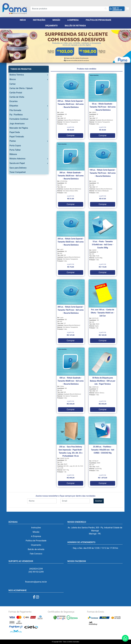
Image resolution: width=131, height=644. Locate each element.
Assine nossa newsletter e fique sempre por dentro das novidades (65, 496)
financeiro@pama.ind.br (36, 582)
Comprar (71, 135)
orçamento (51, 26)
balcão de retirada (75, 26)
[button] (10, 46)
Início (23, 20)
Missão (56, 20)
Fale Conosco (36, 554)
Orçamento (36, 545)
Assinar (99, 501)
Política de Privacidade (98, 20)
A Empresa (73, 20)
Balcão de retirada (36, 549)
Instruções (39, 20)
